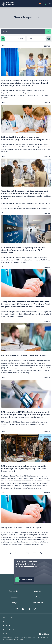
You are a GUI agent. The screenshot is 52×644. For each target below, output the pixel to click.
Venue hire (38, 603)
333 (35, 553)
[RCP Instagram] (17, 609)
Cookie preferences (9, 634)
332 (28, 553)
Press (38, 597)
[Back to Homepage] (13, 4)
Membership (24, 580)
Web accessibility (8, 618)
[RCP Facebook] (23, 609)
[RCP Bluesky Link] (35, 609)
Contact (38, 591)
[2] (41, 553)
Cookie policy (7, 626)
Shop (14, 603)
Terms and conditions (10, 630)
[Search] (23, 32)
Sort (31, 39)
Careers (14, 597)
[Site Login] (40, 4)
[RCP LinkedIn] (29, 609)
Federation (14, 591)
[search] (48, 32)
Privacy (5, 622)
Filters (12, 39)
